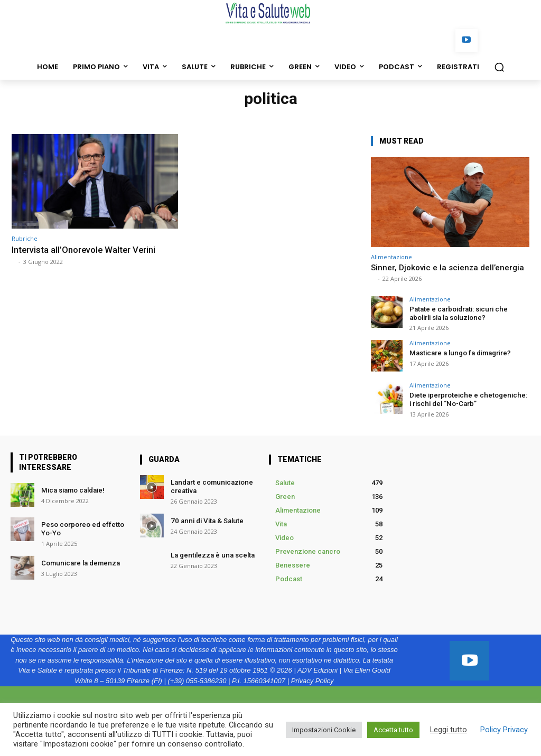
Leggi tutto (449, 730)
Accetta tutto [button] (393, 730)
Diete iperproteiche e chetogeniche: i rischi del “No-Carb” (469, 399)
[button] (499, 67)
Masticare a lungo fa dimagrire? (459, 353)
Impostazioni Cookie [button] (324, 730)
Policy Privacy (504, 730)
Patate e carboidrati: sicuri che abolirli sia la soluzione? (458, 313)
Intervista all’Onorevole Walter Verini (86, 250)
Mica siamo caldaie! (73, 490)
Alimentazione (391, 257)
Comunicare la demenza (80, 563)
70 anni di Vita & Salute (206, 520)
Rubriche (25, 238)
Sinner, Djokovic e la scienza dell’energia (447, 268)
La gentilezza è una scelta (212, 555)
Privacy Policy (313, 681)
